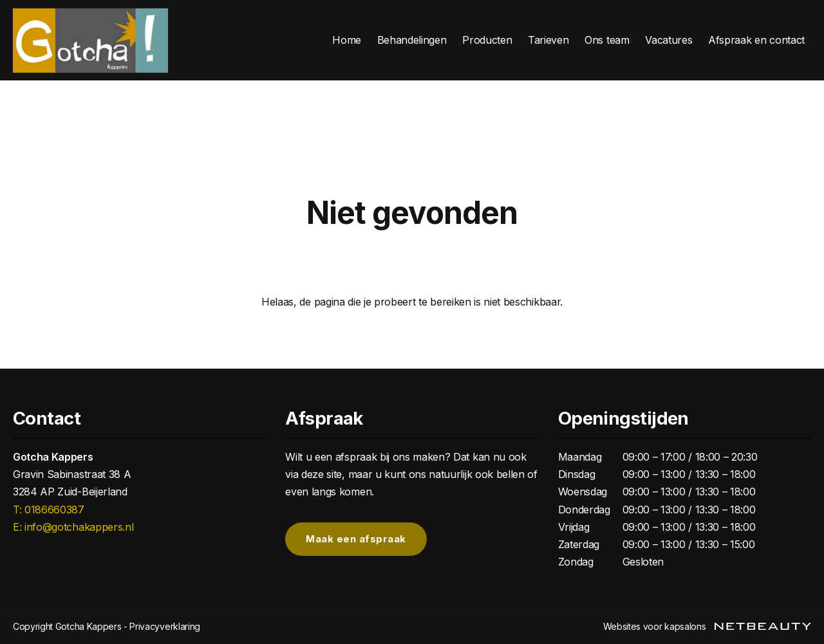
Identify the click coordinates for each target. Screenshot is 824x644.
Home (347, 40)
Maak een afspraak (356, 539)
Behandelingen (412, 40)
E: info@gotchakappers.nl (73, 527)
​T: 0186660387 (49, 510)
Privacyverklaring (165, 626)
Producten (487, 40)
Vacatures (669, 40)
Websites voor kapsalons (707, 626)
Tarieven (548, 40)
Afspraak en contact (756, 40)
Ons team (607, 40)
